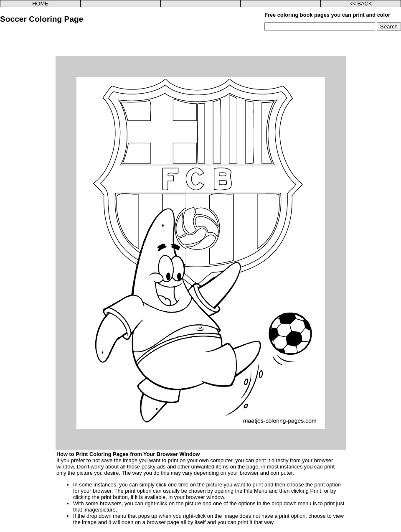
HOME (40, 4)
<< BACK (361, 4)
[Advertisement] (201, 43)
